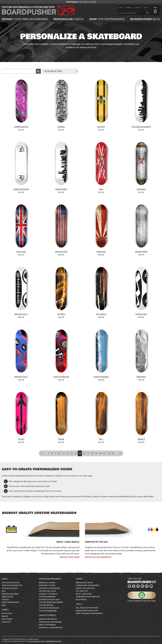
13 (72, 453)
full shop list (82, 591)
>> (120, 453)
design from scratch (48, 619)
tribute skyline (61, 189)
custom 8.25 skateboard (49, 588)
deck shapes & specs (11, 583)
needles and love (21, 127)
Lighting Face (141, 314)
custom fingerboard (48, 611)
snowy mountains (101, 377)
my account (7, 613)
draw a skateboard (47, 625)
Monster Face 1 (21, 314)
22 (109, 453)
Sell (79, 604)
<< (42, 453)
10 (59, 453)
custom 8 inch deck (47, 591)
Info (5, 579)
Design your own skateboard (98, 557)
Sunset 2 (141, 439)
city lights (61, 314)
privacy (43, 641)
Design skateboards (50, 579)
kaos (101, 189)
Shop (79, 579)
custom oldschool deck (49, 600)
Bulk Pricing (81, 600)
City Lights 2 (101, 314)
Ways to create (47, 615)
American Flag (61, 252)
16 (84, 453)
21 (105, 453)
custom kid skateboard (49, 608)
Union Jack (21, 252)
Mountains (141, 377)
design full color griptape (51, 628)
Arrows (21, 439)
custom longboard (47, 597)
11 (63, 453)
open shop (6, 622)
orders (129, 8)
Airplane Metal (141, 252)
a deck (68, 19)
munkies (61, 127)
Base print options (47, 585)
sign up (138, 8)
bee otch (101, 127)
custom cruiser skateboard (51, 602)
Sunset (61, 439)
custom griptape (46, 605)
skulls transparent (21, 189)
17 (88, 453)
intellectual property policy (54, 641)
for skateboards (107, 19)
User (5, 610)
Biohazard (141, 189)
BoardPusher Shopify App (87, 611)
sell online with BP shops (87, 608)
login (146, 8)
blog (145, 19)
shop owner (7, 619)
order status (7, 597)
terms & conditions (34, 641)
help (121, 8)
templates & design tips (12, 585)
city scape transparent (141, 127)
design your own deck (85, 588)
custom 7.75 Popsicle (48, 594)
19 (96, 453)
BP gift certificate (84, 594)
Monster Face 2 (21, 377)
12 (67, 453)
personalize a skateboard (50, 622)
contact (6, 600)
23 (113, 453)
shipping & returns (10, 594)
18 (92, 453)
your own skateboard (25, 19)
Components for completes (88, 597)
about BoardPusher (10, 602)
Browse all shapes (47, 583)
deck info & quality (10, 588)
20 (100, 453)
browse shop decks (84, 583)
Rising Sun (101, 252)
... (45, 453)
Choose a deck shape (70, 557)
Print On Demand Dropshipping (89, 613)
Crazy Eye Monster (61, 377)
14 (76, 453)
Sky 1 (101, 439)
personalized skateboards (87, 585)
